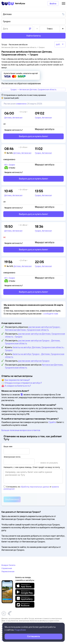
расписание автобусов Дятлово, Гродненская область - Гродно (35, 335)
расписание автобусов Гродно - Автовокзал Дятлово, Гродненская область (33, 328)
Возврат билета (8, 565)
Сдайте (52, 422)
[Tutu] (8, 3)
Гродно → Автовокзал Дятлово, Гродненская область (33, 89)
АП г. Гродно (10, 165)
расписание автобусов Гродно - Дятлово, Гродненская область (33, 342)
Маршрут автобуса (45, 129)
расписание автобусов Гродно (34, 361)
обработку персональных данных (35, 487)
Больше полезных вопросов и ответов (21, 430)
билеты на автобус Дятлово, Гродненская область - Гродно (35, 349)
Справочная (7, 568)
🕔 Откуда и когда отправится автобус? (22, 383)
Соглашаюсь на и (31, 488)
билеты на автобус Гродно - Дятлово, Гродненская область (35, 355)
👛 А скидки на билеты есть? (16, 386)
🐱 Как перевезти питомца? (16, 380)
